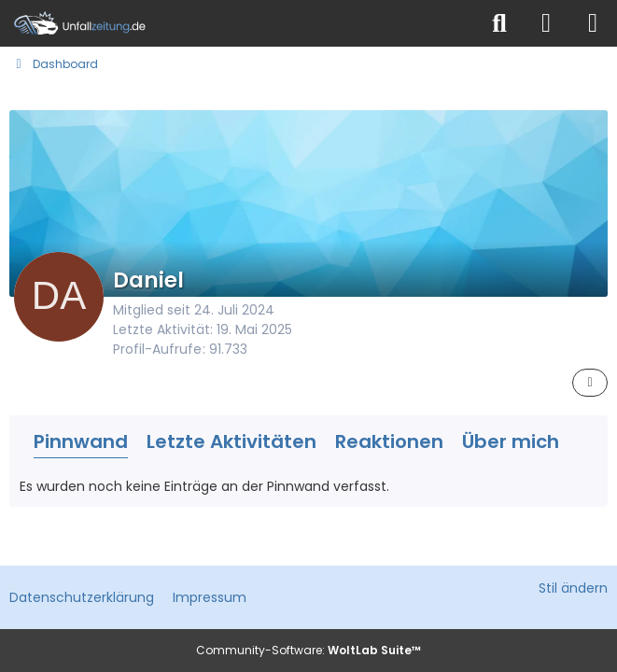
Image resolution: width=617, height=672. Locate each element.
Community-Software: (308, 650)
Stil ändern (573, 588)
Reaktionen (389, 441)
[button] (590, 383)
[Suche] (499, 23)
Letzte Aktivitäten (231, 441)
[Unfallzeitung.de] (238, 23)
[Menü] (593, 23)
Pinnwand (81, 441)
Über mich (511, 441)
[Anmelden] (546, 23)
